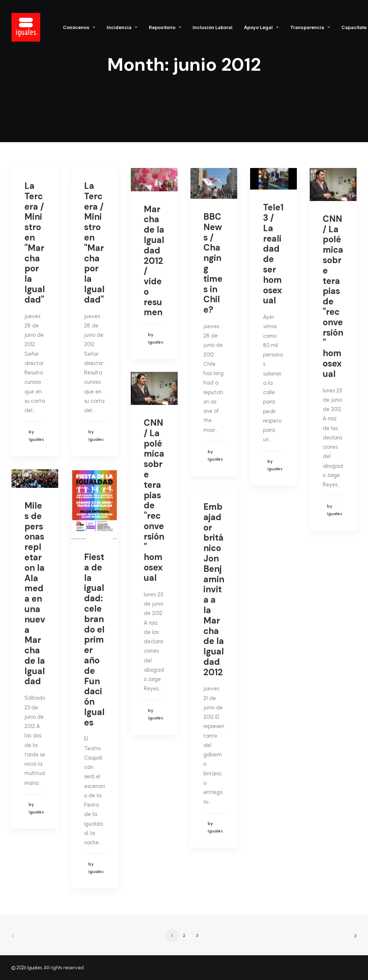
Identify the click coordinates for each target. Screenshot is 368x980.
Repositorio (165, 27)
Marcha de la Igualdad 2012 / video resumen (154, 261)
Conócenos (79, 27)
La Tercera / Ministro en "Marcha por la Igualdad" (35, 243)
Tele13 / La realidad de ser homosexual (273, 254)
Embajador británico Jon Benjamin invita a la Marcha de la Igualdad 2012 (214, 589)
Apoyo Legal (261, 27)
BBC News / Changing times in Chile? (213, 263)
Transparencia (310, 27)
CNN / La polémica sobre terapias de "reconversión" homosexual (333, 296)
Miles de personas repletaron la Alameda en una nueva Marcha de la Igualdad (35, 594)
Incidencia (122, 27)
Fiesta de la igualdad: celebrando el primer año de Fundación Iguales (94, 640)
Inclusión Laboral (213, 27)
